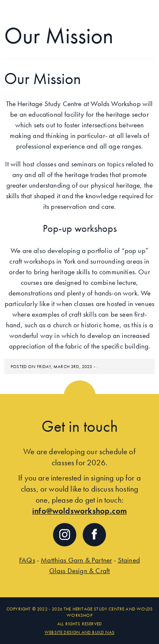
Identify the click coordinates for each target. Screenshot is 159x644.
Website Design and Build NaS (79, 632)
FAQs (27, 560)
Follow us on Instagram (65, 535)
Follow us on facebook (94, 535)
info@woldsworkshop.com (79, 511)
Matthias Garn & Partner (76, 560)
